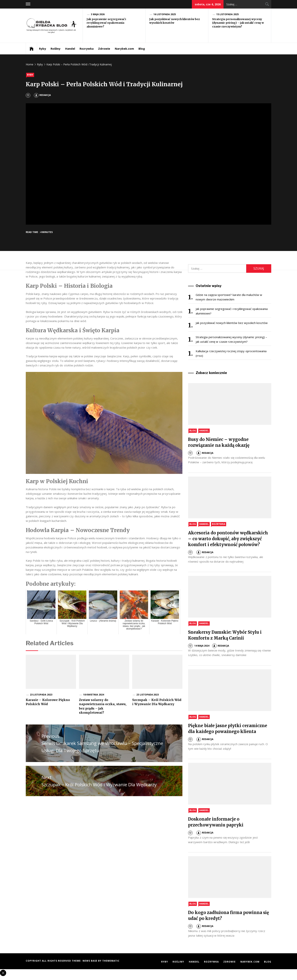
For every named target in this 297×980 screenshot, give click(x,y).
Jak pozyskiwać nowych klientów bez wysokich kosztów (232, 323)
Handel (70, 49)
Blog (142, 49)
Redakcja (42, 95)
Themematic (111, 961)
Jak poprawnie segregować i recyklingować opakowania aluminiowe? (106, 23)
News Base (90, 961)
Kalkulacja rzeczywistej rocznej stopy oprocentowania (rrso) (231, 353)
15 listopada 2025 (227, 14)
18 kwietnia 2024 (94, 695)
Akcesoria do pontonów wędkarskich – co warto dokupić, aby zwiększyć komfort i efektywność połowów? (228, 539)
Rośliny (55, 49)
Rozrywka (87, 49)
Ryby (43, 49)
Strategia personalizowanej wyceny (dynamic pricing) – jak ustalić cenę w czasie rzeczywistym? (238, 23)
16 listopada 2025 (165, 14)
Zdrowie (104, 49)
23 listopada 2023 (41, 695)
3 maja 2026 (98, 14)
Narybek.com (124, 49)
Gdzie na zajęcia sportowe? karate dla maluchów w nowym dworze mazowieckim (229, 297)
